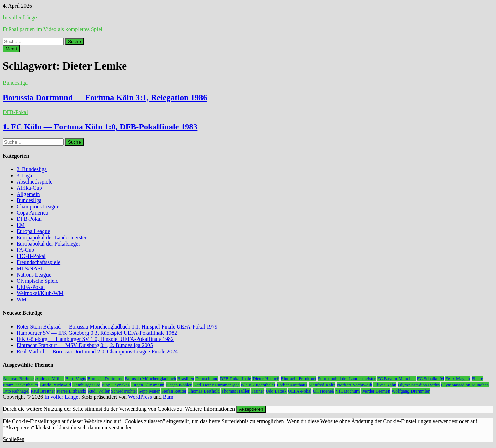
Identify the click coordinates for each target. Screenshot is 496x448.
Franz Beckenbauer (20, 385)
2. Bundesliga (32, 169)
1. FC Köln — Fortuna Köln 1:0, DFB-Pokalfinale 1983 (100, 127)
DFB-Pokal (15, 112)
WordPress (140, 397)
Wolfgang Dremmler (411, 391)
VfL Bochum (348, 391)
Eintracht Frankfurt (298, 379)
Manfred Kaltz (322, 385)
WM (22, 299)
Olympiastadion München (465, 385)
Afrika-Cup (29, 188)
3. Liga (24, 175)
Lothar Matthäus (292, 385)
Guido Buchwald (55, 385)
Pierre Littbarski (71, 391)
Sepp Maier (149, 391)
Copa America (32, 213)
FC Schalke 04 (431, 379)
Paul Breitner (43, 391)
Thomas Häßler (235, 391)
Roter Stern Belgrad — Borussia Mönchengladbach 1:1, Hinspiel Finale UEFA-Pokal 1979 (117, 327)
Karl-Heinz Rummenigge (216, 385)
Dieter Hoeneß (266, 379)
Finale (477, 379)
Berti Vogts (76, 379)
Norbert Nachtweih (355, 385)
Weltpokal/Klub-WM (40, 293)
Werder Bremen (375, 391)
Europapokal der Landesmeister (51, 237)
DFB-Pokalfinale (235, 379)
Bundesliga (15, 83)
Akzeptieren (251, 409)
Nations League (34, 275)
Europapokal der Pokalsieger (48, 244)
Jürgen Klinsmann (148, 385)
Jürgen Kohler (179, 385)
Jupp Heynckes (116, 385)
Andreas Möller (50, 379)
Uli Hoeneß (323, 391)
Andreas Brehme (18, 379)
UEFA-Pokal (31, 287)
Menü (11, 49)
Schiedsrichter (124, 391)
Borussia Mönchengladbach (151, 379)
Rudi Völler (99, 391)
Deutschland (207, 379)
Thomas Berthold (204, 391)
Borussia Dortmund (106, 379)
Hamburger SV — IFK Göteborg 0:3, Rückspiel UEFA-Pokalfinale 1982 (97, 333)
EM (21, 225)
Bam (168, 397)
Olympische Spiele (37, 281)
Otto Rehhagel (16, 391)
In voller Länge (20, 17)
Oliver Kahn (385, 385)
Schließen (14, 439)
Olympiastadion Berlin (419, 385)
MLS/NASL (30, 268)
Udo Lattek (276, 391)
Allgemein (28, 194)
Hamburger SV (86, 385)
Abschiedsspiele (34, 182)
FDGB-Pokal (31, 256)
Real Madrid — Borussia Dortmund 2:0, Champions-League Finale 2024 (97, 351)
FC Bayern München (396, 379)
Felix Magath (458, 379)
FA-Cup (25, 250)
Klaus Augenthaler (258, 385)
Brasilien (186, 379)
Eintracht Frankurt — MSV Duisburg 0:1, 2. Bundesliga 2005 (85, 345)
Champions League (38, 206)
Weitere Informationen (210, 409)
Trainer (258, 391)
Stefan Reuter (174, 391)
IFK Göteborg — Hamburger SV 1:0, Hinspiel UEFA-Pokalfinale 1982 (95, 339)
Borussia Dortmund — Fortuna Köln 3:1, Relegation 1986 (105, 97)
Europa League (33, 231)
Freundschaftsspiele (38, 262)
